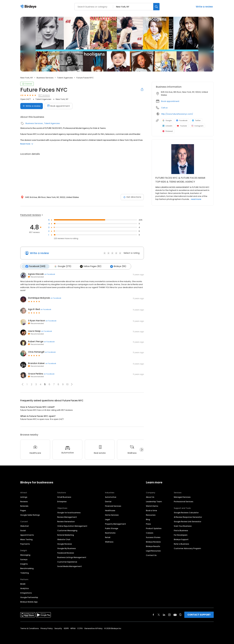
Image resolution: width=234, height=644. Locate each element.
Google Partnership (29, 597)
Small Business (64, 497)
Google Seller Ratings (30, 515)
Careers (150, 533)
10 (67, 384)
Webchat (25, 526)
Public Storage (112, 528)
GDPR (66, 628)
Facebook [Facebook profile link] (182, 120)
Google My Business (67, 548)
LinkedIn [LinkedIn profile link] (167, 126)
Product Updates (154, 528)
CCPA (80, 628)
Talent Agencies (65, 78)
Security (58, 628)
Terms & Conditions (30, 628)
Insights (24, 564)
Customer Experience (67, 562)
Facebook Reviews (66, 553)
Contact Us (151, 555)
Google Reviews (65, 544)
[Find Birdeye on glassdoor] (180, 615)
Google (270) (63, 266)
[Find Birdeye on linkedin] (164, 615)
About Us (150, 497)
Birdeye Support (181, 539)
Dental (108, 501)
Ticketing (25, 573)
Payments (25, 544)
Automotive (111, 497)
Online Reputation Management (72, 526)
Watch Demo (152, 506)
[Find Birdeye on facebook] (153, 615)
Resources (151, 515)
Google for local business (69, 512)
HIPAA (73, 628)
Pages (23, 510)
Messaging (25, 555)
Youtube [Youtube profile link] (182, 126)
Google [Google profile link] (167, 120)
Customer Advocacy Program (187, 548)
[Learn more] (183, 159)
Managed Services (182, 497)
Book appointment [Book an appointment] (59, 106)
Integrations (26, 593)
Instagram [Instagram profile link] (197, 126)
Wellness (109, 542)
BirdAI (23, 584)
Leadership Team (154, 501)
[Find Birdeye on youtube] (175, 615)
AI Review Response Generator (188, 517)
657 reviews (44, 95)
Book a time (151, 510)
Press (148, 524)
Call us (164, 108)
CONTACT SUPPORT (199, 615)
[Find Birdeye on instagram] (169, 615)
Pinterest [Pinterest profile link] (168, 131)
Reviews (24, 501)
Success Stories (153, 537)
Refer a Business (181, 544)
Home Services (112, 515)
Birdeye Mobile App (29, 602)
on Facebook (50, 274)
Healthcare (110, 510)
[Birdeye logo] (29, 7)
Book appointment (170, 101)
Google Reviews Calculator (186, 512)
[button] (23, 384)
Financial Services (113, 506)
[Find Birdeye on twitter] (159, 615)
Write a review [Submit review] (32, 106)
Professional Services (184, 501)
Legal (107, 519)
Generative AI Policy (93, 628)
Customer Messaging (67, 530)
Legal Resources (153, 551)
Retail (108, 537)
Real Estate (110, 533)
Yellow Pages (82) (90, 266)
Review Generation (66, 521)
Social (23, 530)
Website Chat (64, 539)
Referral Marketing (66, 535)
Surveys (24, 559)
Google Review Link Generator (188, 521)
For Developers (181, 535)
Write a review (204, 7)
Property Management (116, 524)
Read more (27, 144)
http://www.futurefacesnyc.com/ (177, 114)
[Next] (142, 450)
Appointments (27, 535)
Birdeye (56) (118, 266)
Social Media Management (70, 566)
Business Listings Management (72, 557)
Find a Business (181, 530)
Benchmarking (27, 568)
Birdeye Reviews (153, 542)
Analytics (25, 588)
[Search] (156, 7)
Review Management (67, 517)
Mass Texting (26, 539)
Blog (148, 519)
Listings (24, 497)
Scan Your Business (183, 526)
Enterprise (62, 501)
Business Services (45, 78)
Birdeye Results (153, 546)
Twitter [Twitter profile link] (196, 120)
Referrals (24, 506)
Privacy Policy (47, 628)
